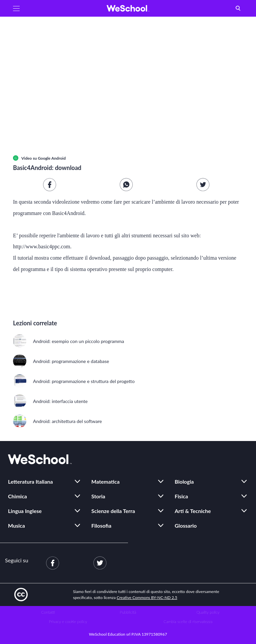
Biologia (184, 481)
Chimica (17, 496)
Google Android (52, 158)
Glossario (186, 525)
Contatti (48, 612)
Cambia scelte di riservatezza (188, 621)
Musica (16, 525)
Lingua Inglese (25, 511)
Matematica (105, 481)
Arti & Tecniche (193, 511)
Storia (98, 496)
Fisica (181, 496)
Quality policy (208, 612)
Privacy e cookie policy (68, 621)
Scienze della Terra (113, 511)
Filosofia (101, 525)
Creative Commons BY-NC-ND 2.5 (147, 597)
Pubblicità (128, 612)
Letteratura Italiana (30, 481)
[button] (16, 8)
